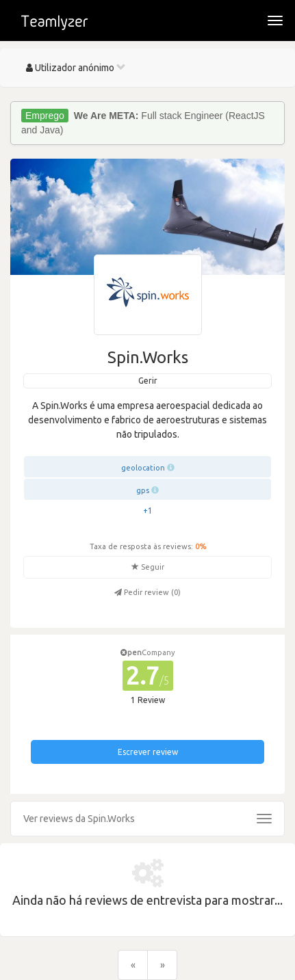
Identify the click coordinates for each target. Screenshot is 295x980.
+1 (148, 511)
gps (143, 490)
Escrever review (148, 752)
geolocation (143, 468)
